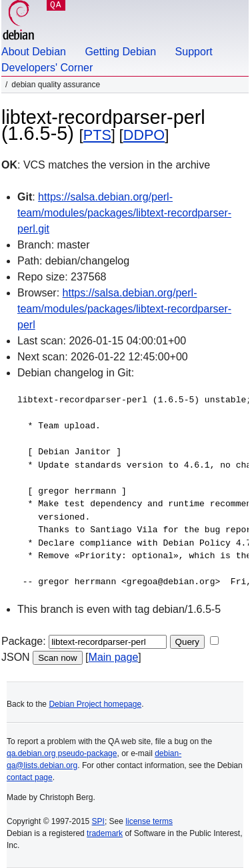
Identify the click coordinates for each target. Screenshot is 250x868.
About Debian (34, 52)
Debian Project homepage (95, 704)
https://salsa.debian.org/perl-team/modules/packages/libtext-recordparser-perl (124, 309)
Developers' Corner (47, 68)
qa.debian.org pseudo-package (62, 753)
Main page (114, 657)
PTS (97, 135)
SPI (98, 821)
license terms (149, 821)
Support (194, 52)
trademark (105, 833)
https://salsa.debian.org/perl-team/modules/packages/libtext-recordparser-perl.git (124, 213)
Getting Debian (120, 52)
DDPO (144, 135)
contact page (30, 777)
